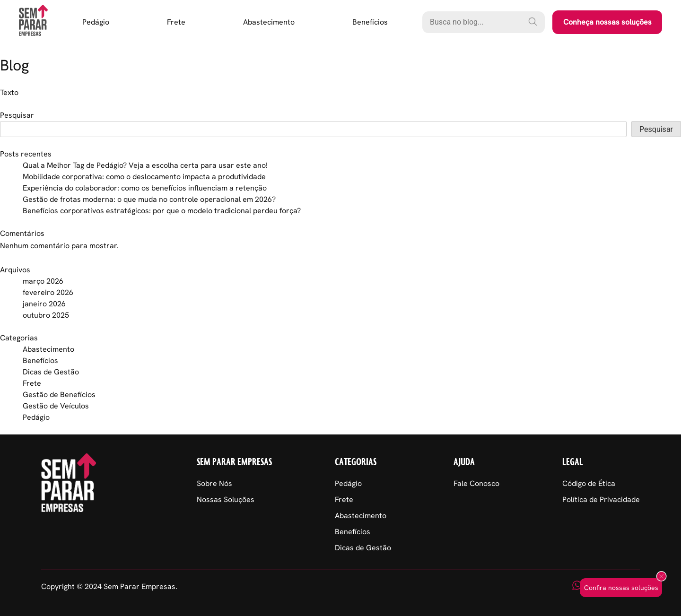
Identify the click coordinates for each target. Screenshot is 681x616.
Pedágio (96, 22)
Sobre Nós (214, 483)
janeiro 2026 (44, 304)
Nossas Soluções (226, 499)
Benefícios (370, 22)
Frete (176, 22)
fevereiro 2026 (48, 292)
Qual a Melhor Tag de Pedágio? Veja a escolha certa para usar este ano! (145, 165)
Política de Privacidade (601, 499)
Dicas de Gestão (51, 372)
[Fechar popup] (661, 577)
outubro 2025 (46, 315)
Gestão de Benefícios (59, 395)
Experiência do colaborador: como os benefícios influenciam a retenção (145, 188)
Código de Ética (589, 483)
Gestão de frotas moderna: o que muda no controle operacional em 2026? (149, 199)
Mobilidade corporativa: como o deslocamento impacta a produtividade (144, 177)
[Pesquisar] (533, 21)
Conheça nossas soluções (607, 22)
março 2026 (43, 281)
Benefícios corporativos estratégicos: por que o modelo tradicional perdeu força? (162, 211)
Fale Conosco (476, 483)
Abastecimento (269, 22)
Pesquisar (17, 115)
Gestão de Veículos (56, 406)
